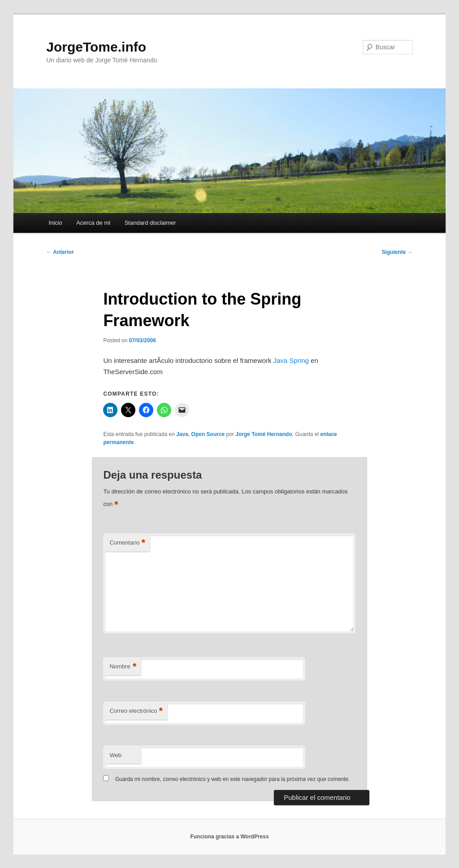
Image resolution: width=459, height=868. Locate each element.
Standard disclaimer (150, 223)
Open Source (208, 434)
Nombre (123, 667)
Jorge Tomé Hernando (264, 434)
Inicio (55, 223)
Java (182, 434)
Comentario (127, 543)
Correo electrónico (136, 711)
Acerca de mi (93, 223)
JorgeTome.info (96, 47)
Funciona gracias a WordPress (229, 837)
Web (115, 755)
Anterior (60, 252)
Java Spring (291, 360)
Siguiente (397, 252)
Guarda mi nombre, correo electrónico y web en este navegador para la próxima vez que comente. (233, 779)
